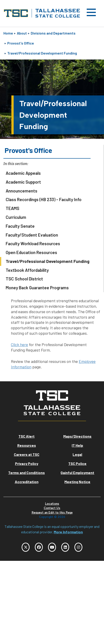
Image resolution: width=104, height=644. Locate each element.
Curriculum (16, 217)
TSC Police (77, 463)
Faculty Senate (20, 226)
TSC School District (24, 279)
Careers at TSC (27, 454)
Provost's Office (21, 43)
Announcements (22, 191)
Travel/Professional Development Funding (42, 53)
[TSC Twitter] (26, 547)
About (22, 33)
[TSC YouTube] (52, 547)
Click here (19, 344)
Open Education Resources (31, 252)
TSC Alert (27, 436)
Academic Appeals (23, 173)
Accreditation (27, 482)
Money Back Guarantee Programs (37, 288)
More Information (68, 532)
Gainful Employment (77, 473)
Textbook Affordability (27, 270)
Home (8, 33)
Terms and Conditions (27, 473)
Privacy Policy (27, 463)
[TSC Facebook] (39, 547)
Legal (77, 454)
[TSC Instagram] (78, 547)
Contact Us (52, 508)
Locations (52, 504)
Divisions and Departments (53, 33)
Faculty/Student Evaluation (32, 235)
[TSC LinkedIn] (65, 547)
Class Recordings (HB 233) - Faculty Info (44, 199)
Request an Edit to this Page (52, 513)
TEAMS (13, 208)
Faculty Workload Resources (33, 243)
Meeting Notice (77, 482)
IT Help (77, 445)
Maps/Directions (77, 436)
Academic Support (23, 182)
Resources (27, 445)
